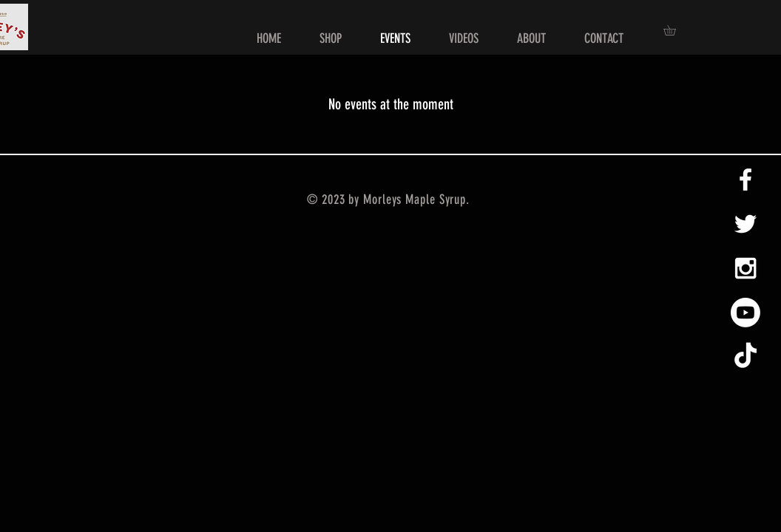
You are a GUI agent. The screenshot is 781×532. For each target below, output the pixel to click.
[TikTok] (745, 357)
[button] (674, 30)
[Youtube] (745, 313)
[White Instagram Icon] (745, 268)
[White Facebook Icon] (745, 180)
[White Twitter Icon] (745, 224)
